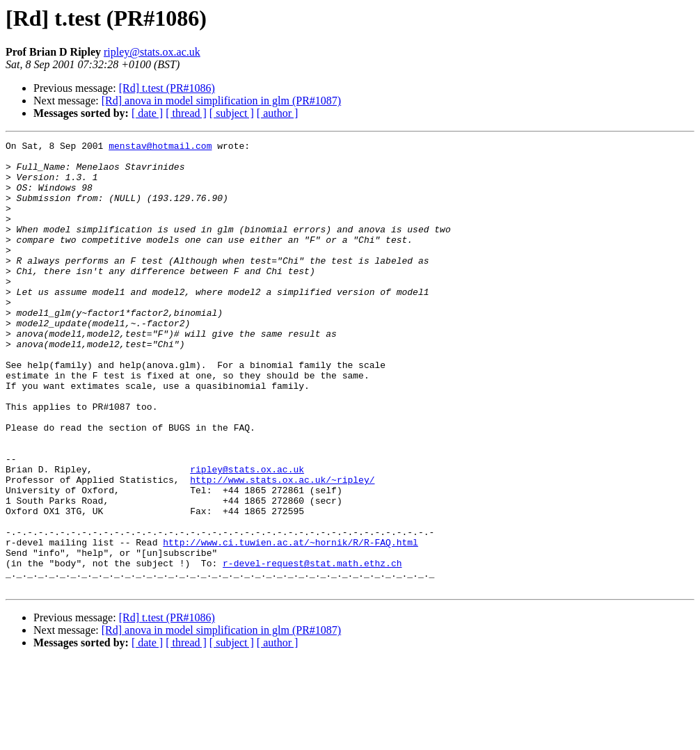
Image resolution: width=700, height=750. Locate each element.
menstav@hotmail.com (160, 147)
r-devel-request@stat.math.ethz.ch (312, 648)
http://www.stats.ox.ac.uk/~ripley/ (282, 548)
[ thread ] (186, 113)
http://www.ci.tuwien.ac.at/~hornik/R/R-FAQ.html (291, 623)
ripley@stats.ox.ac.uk (152, 52)
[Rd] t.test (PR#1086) (167, 88)
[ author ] (278, 113)
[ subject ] (232, 113)
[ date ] (147, 113)
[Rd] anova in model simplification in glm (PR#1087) (221, 101)
